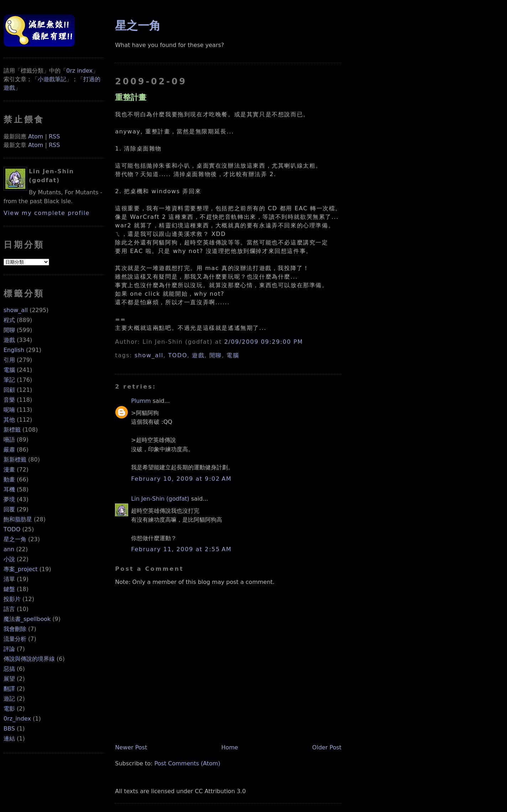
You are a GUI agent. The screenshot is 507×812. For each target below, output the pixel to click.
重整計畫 (131, 97)
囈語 (9, 440)
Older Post (327, 747)
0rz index (79, 71)
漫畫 (9, 470)
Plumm (141, 401)
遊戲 (9, 340)
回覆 (9, 509)
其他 (9, 420)
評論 (9, 649)
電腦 (9, 370)
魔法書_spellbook (27, 619)
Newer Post (131, 747)
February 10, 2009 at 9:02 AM (181, 479)
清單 (9, 579)
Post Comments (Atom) (187, 763)
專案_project (21, 569)
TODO (12, 529)
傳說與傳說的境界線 (29, 659)
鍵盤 (9, 589)
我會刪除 (15, 629)
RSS (54, 136)
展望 (9, 679)
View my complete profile (47, 213)
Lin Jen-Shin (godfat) (160, 499)
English (14, 350)
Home (229, 747)
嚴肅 (9, 450)
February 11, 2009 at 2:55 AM (181, 549)
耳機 (9, 489)
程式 (9, 320)
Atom (36, 136)
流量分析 (15, 639)
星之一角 (15, 539)
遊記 (9, 699)
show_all (16, 310)
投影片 (12, 599)
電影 (9, 709)
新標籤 (12, 430)
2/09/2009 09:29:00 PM (264, 342)
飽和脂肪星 (18, 519)
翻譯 (9, 689)
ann (9, 549)
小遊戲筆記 (52, 79)
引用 (9, 360)
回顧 (9, 390)
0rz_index (17, 719)
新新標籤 (15, 460)
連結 (9, 739)
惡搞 (9, 669)
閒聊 (9, 330)
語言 (9, 609)
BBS (9, 729)
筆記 (9, 380)
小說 (9, 559)
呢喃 (9, 410)
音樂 (9, 400)
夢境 (9, 499)
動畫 (9, 479)
